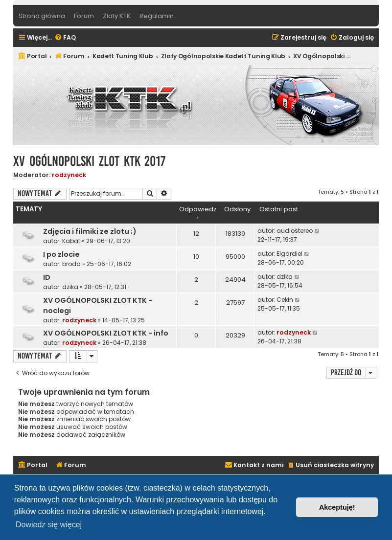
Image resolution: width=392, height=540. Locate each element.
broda (71, 264)
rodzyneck (69, 175)
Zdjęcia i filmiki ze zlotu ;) (90, 231)
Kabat (71, 241)
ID (47, 277)
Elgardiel (289, 254)
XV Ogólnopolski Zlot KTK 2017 (89, 161)
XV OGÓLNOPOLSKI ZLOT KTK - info (106, 333)
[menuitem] (65, 38)
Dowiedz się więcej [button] (49, 525)
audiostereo (295, 231)
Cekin (285, 300)
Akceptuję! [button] (337, 507)
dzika (70, 287)
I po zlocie (61, 254)
